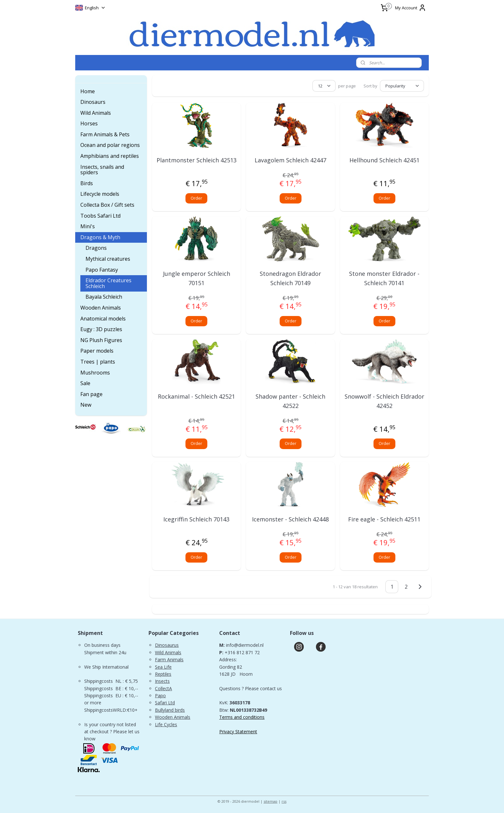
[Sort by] (402, 86)
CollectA (163, 688)
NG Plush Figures (101, 340)
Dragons (96, 248)
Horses (89, 123)
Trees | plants (98, 362)
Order (196, 198)
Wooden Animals (101, 308)
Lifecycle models (100, 194)
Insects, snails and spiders (102, 170)
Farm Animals (169, 659)
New (86, 405)
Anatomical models (103, 319)
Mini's (88, 226)
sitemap (270, 801)
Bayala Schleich (104, 297)
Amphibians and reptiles (110, 156)
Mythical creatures (108, 259)
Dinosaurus (167, 645)
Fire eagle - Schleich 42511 (384, 519)
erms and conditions (243, 717)
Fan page (91, 394)
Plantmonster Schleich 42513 (197, 160)
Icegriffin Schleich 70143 (196, 519)
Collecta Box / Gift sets (107, 205)
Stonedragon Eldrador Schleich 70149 (290, 278)
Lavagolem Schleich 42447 (290, 160)
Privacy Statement (238, 732)
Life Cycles (166, 724)
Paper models (97, 351)
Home (88, 91)
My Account (411, 8)
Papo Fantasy (102, 270)
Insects (162, 681)
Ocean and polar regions (110, 145)
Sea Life (163, 667)
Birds (87, 183)
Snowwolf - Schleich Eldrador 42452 (384, 401)
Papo (160, 696)
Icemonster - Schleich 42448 (290, 519)
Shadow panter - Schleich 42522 (290, 401)
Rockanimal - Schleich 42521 (196, 396)
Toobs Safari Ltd (100, 216)
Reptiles (163, 674)
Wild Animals (96, 113)
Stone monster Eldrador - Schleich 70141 (384, 278)
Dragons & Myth (100, 237)
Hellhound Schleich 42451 (384, 160)
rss (284, 801)
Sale (85, 383)
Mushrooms (95, 373)
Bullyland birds (170, 710)
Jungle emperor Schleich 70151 (197, 278)
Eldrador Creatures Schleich (108, 283)
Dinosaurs (93, 102)
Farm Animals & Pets (105, 134)
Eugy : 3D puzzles (101, 329)
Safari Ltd (165, 703)
